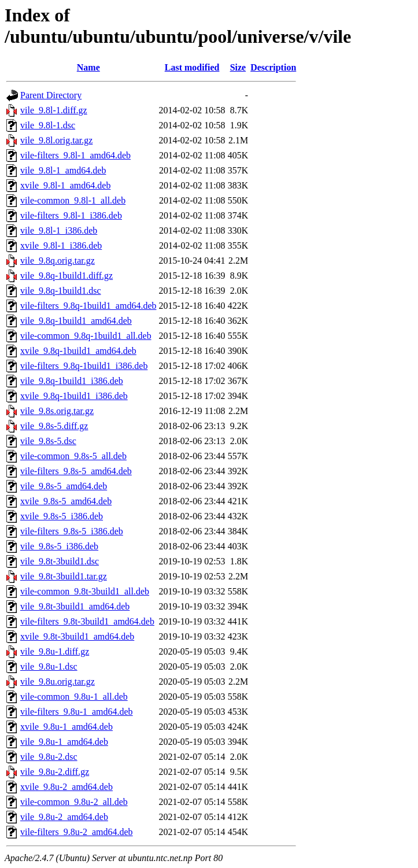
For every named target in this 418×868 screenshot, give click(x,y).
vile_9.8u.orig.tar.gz (58, 682)
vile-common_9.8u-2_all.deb (74, 802)
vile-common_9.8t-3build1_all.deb (85, 591)
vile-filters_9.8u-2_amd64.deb (77, 832)
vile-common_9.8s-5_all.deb (73, 456)
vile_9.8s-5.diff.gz (54, 426)
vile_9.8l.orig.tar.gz (56, 140)
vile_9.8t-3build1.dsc (60, 561)
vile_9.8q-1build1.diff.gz (66, 276)
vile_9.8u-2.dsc (49, 757)
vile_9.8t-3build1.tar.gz (64, 576)
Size (238, 67)
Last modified (192, 67)
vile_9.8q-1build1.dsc (61, 291)
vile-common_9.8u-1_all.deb (74, 697)
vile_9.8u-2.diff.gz (55, 772)
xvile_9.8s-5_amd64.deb (66, 501)
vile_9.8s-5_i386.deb (59, 546)
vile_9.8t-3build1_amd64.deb (75, 606)
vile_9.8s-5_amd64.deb (64, 486)
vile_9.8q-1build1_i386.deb (72, 381)
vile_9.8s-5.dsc (48, 441)
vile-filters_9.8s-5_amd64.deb (76, 471)
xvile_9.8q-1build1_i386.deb (74, 396)
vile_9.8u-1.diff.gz (55, 651)
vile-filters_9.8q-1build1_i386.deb (84, 366)
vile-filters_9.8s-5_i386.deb (72, 531)
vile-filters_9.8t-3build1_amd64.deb (87, 621)
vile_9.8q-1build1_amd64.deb (76, 321)
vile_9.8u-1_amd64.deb (64, 742)
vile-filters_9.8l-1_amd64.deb (75, 155)
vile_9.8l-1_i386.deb (59, 230)
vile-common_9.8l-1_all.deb (73, 200)
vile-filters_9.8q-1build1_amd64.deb (88, 306)
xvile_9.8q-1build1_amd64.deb (78, 351)
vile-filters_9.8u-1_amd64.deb (77, 712)
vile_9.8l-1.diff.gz (54, 110)
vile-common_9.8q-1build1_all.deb (86, 336)
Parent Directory (51, 95)
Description (273, 67)
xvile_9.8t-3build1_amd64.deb (77, 636)
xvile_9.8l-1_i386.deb (61, 245)
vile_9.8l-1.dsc (48, 125)
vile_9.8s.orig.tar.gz (57, 411)
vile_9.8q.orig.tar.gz (58, 261)
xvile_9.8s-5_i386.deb (62, 516)
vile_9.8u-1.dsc (49, 666)
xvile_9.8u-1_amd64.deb (66, 727)
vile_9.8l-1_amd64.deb (63, 170)
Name (88, 67)
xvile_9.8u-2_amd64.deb (66, 787)
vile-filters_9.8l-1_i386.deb (71, 215)
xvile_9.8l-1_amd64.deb (65, 185)
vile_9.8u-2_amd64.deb (64, 817)
